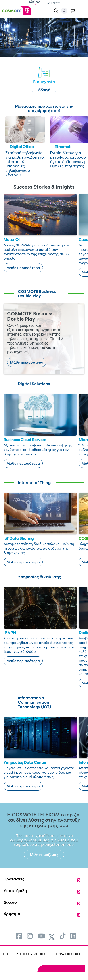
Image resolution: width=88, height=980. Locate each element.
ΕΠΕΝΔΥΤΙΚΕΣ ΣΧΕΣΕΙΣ (69, 954)
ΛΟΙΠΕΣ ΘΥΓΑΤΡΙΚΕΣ (31, 954)
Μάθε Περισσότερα (23, 268)
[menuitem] (19, 936)
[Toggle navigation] (81, 10)
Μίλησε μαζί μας (44, 855)
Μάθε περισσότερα (27, 362)
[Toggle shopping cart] (72, 11)
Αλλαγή (44, 90)
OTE (6, 954)
